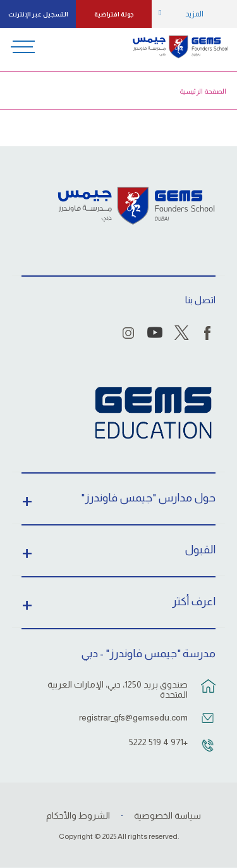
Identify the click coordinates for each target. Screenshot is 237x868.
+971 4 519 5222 (158, 742)
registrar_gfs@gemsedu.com (133, 717)
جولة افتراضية (114, 14)
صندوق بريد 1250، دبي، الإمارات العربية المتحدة (118, 689)
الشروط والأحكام (78, 815)
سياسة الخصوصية (167, 815)
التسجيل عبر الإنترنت (38, 14)
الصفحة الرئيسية (203, 91)
